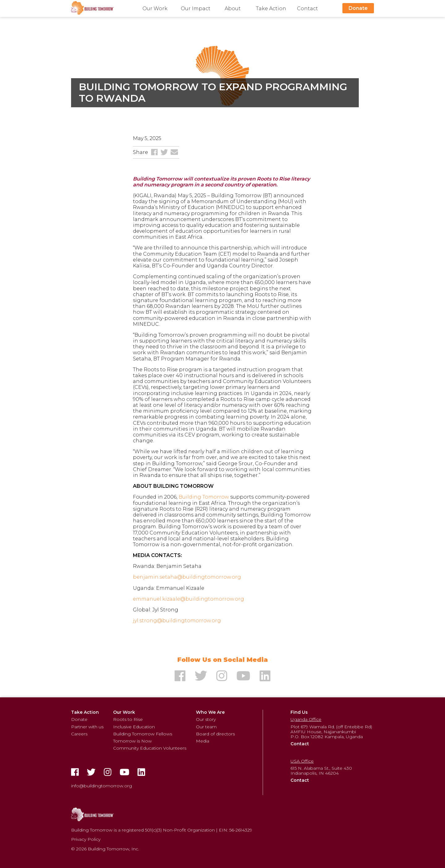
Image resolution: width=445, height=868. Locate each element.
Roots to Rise (128, 719)
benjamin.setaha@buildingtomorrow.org (187, 577)
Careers (79, 734)
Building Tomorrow (204, 497)
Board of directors (215, 734)
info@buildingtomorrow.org (102, 786)
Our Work (155, 9)
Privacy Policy (86, 839)
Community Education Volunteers (150, 748)
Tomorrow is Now (132, 741)
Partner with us (87, 727)
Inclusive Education (134, 727)
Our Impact (196, 9)
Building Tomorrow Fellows (143, 734)
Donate (358, 8)
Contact (307, 9)
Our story (206, 719)
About (233, 9)
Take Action (271, 9)
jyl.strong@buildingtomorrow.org (177, 621)
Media (203, 741)
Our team (206, 727)
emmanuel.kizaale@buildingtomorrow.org (189, 599)
